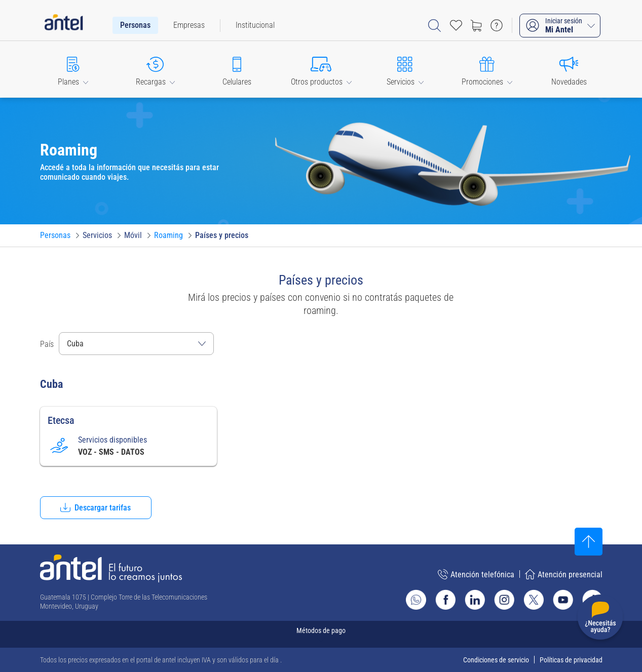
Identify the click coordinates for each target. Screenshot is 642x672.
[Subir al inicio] (589, 542)
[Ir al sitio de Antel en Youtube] (563, 600)
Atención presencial (564, 574)
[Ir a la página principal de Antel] (111, 568)
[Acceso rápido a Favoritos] (456, 25)
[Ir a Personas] (55, 235)
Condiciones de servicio (496, 660)
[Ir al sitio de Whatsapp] (416, 600)
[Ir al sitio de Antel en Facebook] (445, 600)
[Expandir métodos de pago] (321, 634)
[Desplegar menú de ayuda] (600, 619)
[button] (73, 69)
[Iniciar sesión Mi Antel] (560, 26)
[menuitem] (135, 25)
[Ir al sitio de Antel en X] (534, 600)
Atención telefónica (476, 574)
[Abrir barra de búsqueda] (435, 26)
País (47, 344)
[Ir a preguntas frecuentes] (497, 25)
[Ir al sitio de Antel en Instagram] (504, 600)
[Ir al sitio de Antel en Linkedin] (475, 600)
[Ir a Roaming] (168, 235)
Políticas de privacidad (571, 660)
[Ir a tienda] (476, 25)
